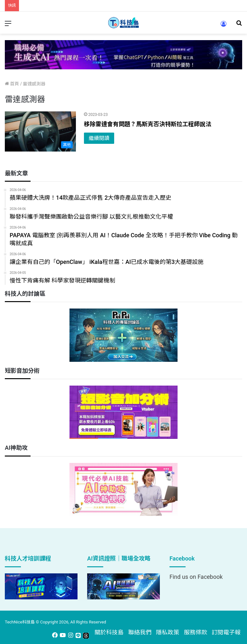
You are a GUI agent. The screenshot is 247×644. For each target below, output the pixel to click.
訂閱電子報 (226, 632)
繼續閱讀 (99, 138)
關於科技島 (109, 632)
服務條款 (196, 632)
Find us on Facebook (196, 577)
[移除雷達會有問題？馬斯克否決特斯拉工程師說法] (40, 131)
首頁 (12, 84)
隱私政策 (168, 632)
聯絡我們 (140, 632)
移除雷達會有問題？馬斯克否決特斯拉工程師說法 (149, 124)
